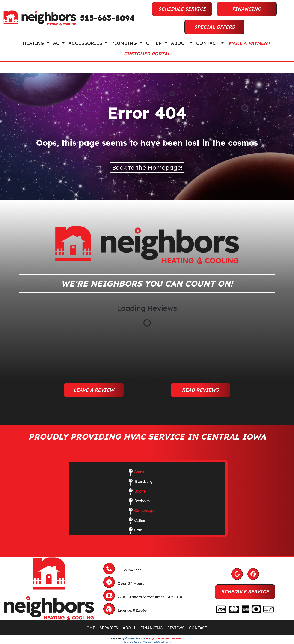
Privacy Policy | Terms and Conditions (147, 642)
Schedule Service (182, 9)
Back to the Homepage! (147, 167)
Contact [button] (208, 43)
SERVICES (109, 628)
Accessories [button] (86, 43)
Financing (247, 9)
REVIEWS (176, 628)
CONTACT (198, 628)
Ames (139, 472)
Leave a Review (94, 390)
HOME (89, 628)
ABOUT (129, 628)
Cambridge (144, 511)
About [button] (180, 43)
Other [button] (155, 43)
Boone (140, 491)
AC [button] (57, 43)
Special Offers (214, 27)
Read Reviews (200, 390)
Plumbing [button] (125, 43)
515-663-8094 (107, 18)
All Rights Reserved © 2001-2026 (164, 638)
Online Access (135, 638)
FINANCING (151, 628)
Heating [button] (34, 43)
